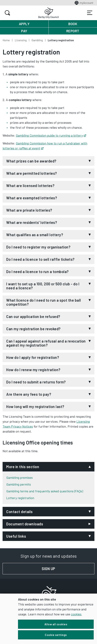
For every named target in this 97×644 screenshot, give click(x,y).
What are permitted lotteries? (32, 173)
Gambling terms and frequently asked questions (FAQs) (45, 491)
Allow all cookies (56, 624)
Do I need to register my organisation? (38, 247)
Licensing (21, 40)
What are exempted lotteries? (32, 198)
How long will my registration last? (35, 407)
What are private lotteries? (29, 210)
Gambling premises (19, 477)
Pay (24, 31)
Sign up (68, 569)
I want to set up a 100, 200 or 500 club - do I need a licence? (43, 286)
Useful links (16, 536)
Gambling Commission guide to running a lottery (51, 135)
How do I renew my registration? (33, 370)
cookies (76, 614)
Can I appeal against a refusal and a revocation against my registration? (46, 343)
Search (7, 13)
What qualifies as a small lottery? (35, 235)
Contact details (19, 512)
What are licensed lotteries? (30, 186)
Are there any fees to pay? (29, 394)
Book (73, 24)
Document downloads (25, 524)
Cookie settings (56, 635)
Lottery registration (20, 498)
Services (90, 13)
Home (6, 40)
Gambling (37, 40)
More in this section (23, 467)
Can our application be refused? (33, 316)
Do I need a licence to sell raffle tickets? (40, 259)
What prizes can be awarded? (31, 161)
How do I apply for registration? (33, 357)
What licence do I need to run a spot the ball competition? (44, 302)
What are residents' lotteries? (32, 222)
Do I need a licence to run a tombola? (37, 272)
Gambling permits (19, 484)
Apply (24, 24)
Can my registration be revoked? (33, 329)
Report (73, 31)
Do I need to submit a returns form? (36, 382)
